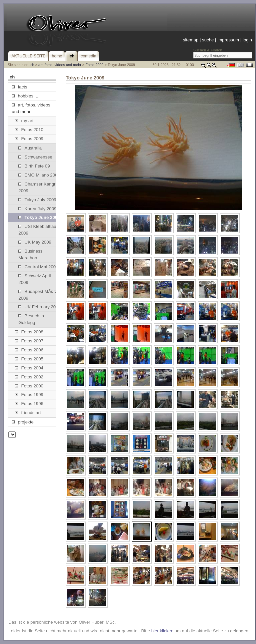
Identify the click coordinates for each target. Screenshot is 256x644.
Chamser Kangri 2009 (37, 187)
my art (24, 121)
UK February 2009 (39, 307)
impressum (228, 40)
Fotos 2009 (94, 65)
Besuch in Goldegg (31, 319)
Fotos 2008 (29, 332)
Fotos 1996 (29, 404)
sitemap (191, 40)
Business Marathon (30, 254)
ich (32, 65)
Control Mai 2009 (38, 267)
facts (19, 87)
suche (208, 40)
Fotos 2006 (29, 350)
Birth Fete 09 (34, 166)
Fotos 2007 (29, 341)
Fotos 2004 (29, 368)
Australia (30, 148)
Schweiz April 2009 (34, 279)
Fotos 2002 (29, 377)
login (247, 40)
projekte (22, 422)
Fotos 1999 (29, 395)
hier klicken (162, 631)
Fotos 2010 (29, 130)
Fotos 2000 (29, 386)
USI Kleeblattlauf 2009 (38, 230)
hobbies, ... (25, 96)
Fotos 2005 (29, 359)
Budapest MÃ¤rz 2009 (38, 295)
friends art (28, 413)
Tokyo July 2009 (37, 200)
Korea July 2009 (37, 209)
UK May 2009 (35, 242)
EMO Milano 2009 (39, 175)
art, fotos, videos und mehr (60, 65)
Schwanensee (35, 157)
